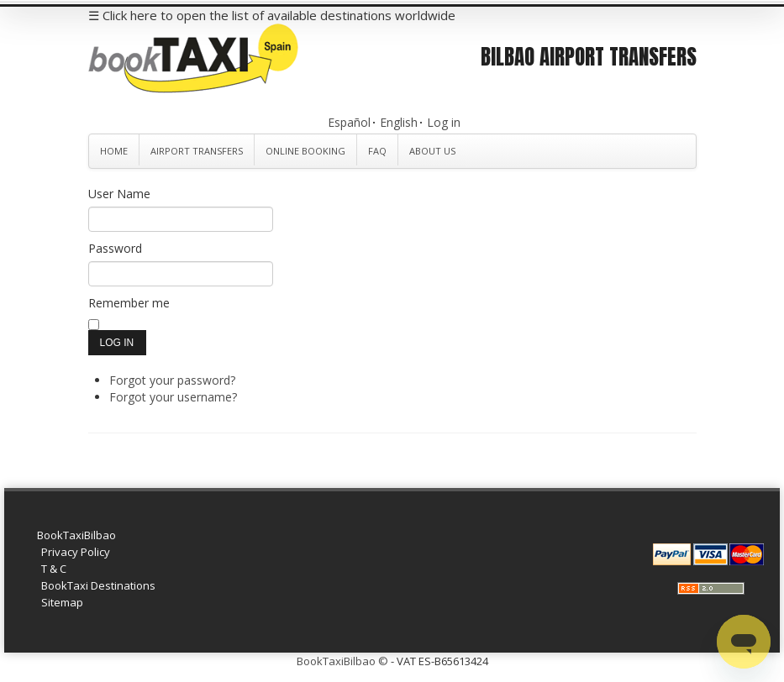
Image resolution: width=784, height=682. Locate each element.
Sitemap (62, 602)
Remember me (129, 303)
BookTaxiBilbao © (342, 661)
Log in (444, 122)
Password (115, 248)
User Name (119, 194)
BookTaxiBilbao (76, 535)
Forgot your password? (172, 380)
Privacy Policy (76, 552)
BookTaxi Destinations (98, 585)
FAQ (377, 151)
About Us (432, 151)
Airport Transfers (197, 151)
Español (349, 122)
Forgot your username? (173, 397)
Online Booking (305, 151)
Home (114, 151)
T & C (54, 569)
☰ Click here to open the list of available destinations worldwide (272, 15)
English (399, 122)
